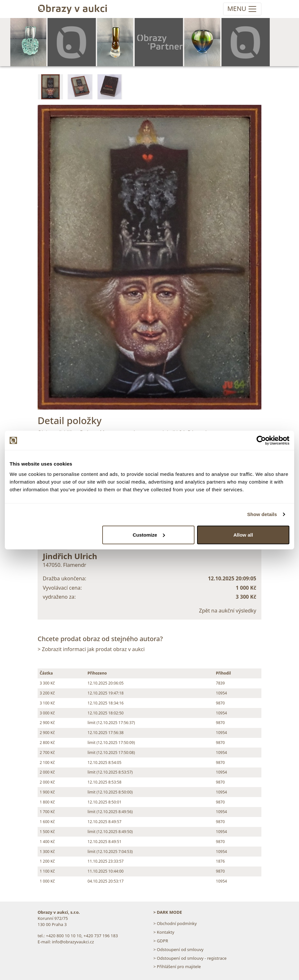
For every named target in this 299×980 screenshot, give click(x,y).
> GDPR (161, 941)
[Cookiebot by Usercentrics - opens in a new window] (261, 440)
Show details (262, 514)
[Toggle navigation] (242, 9)
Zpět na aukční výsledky (228, 611)
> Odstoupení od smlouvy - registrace (190, 958)
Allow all (243, 535)
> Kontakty (164, 932)
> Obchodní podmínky (175, 923)
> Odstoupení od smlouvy (178, 949)
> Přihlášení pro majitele (177, 966)
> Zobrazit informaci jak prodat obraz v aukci (91, 649)
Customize (149, 535)
